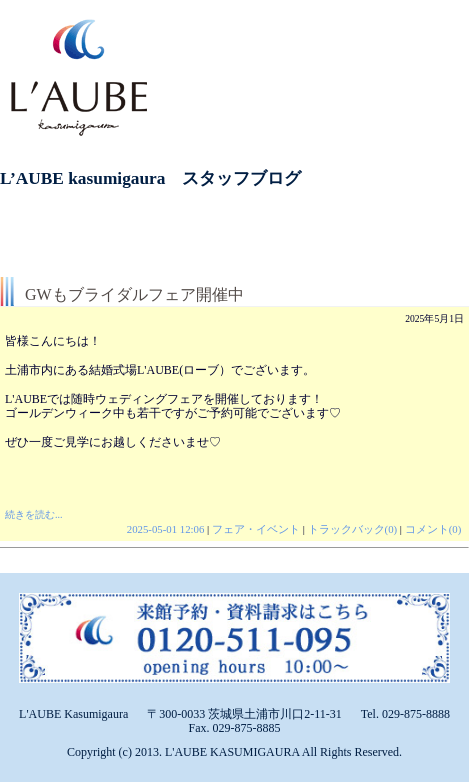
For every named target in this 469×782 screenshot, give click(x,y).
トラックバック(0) (353, 529)
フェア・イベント (256, 529)
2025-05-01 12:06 (166, 529)
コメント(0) (433, 529)
